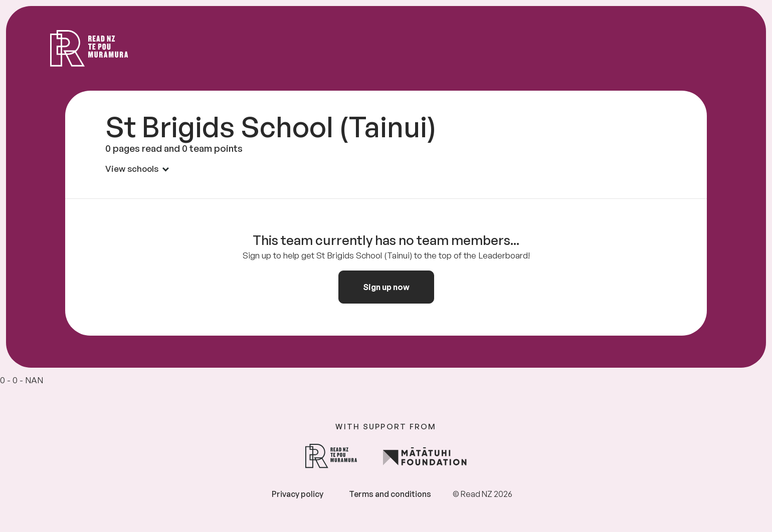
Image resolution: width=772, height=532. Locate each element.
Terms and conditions (390, 494)
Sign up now (386, 287)
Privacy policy (298, 494)
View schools (137, 169)
